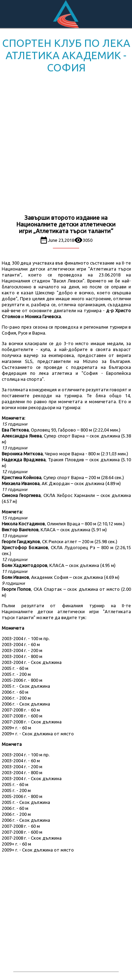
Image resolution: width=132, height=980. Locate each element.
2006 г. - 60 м (15, 692)
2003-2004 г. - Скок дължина (32, 662)
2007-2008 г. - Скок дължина (32, 722)
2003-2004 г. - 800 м (22, 656)
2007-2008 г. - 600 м (22, 716)
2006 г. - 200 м (16, 698)
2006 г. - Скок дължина (26, 704)
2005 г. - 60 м (15, 668)
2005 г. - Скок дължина (26, 686)
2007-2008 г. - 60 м (21, 710)
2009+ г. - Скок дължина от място (38, 734)
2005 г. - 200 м (16, 674)
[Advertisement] (66, 145)
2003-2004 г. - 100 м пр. (26, 638)
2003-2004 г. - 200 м (22, 650)
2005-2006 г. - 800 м (22, 680)
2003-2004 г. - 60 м (21, 644)
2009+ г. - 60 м (16, 728)
